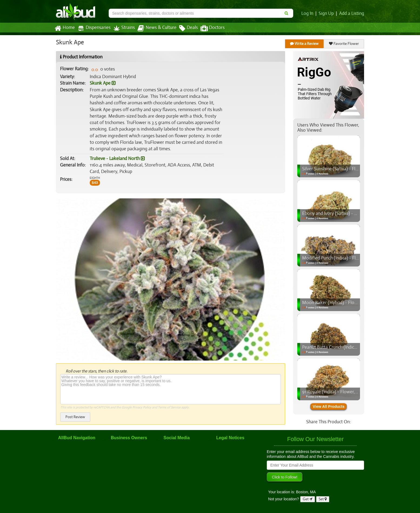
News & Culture (154, 28)
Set (323, 499)
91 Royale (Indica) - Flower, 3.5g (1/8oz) (340, 392)
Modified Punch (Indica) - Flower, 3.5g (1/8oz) (346, 258)
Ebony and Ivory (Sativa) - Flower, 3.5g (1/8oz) (347, 214)
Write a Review (305, 44)
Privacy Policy (142, 407)
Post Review (75, 417)
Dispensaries (93, 28)
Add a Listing (352, 14)
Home (64, 28)
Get (308, 499)
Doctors (208, 28)
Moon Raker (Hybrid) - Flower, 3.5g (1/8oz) (343, 303)
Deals (184, 28)
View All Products (329, 407)
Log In (308, 14)
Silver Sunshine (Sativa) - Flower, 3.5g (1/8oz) (346, 169)
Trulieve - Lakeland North (117, 159)
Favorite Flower (344, 44)
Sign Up (327, 14)
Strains (122, 28)
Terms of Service (169, 407)
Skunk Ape (103, 83)
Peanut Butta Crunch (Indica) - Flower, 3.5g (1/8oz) (351, 347)
